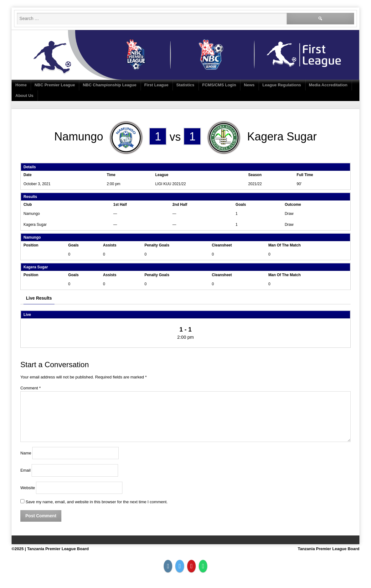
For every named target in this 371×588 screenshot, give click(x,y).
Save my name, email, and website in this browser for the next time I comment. (97, 502)
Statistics (185, 85)
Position (31, 245)
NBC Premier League (55, 85)
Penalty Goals (157, 245)
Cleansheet (222, 245)
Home (21, 85)
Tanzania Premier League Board (329, 549)
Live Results (39, 298)
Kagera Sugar (35, 225)
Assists (110, 245)
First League (156, 85)
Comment (31, 388)
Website (28, 488)
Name (26, 453)
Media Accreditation (328, 85)
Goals (73, 245)
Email (26, 471)
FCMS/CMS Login (219, 85)
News (249, 85)
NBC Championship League (109, 85)
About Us (24, 96)
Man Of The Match (284, 245)
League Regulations (282, 85)
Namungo (32, 214)
